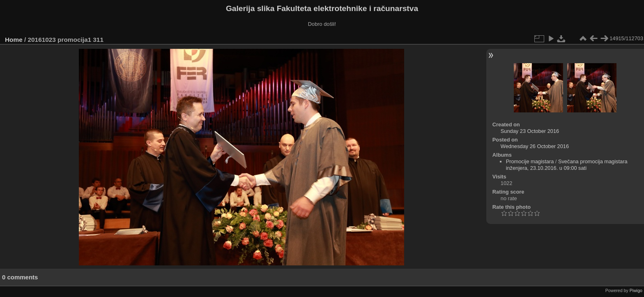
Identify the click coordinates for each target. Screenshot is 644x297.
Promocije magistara (530, 161)
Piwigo (636, 290)
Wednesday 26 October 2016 (535, 146)
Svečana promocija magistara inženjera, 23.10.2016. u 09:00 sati (567, 165)
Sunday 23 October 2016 (530, 131)
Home (14, 40)
